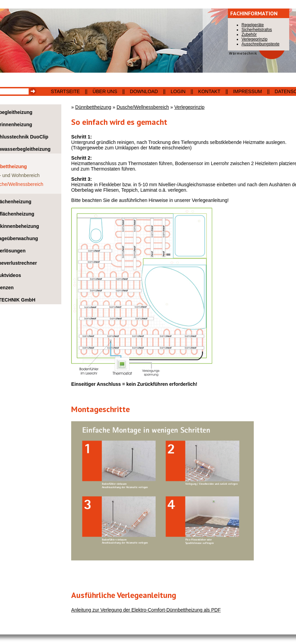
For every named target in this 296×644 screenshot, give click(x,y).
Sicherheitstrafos (257, 30)
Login (178, 91)
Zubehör (249, 34)
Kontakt (209, 91)
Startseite (65, 91)
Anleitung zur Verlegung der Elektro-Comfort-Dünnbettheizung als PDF (146, 610)
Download (144, 91)
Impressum (247, 91)
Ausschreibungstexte (260, 44)
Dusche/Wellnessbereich (143, 107)
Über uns (105, 91)
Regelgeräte (253, 25)
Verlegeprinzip (190, 107)
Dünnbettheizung (93, 107)
